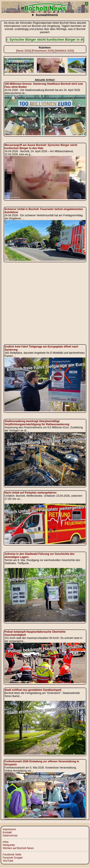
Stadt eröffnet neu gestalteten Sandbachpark (33, 690)
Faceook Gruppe (13, 858)
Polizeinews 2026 (43, 51)
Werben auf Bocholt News (18, 848)
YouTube (8, 861)
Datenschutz (10, 836)
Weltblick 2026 (64, 51)
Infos (6, 842)
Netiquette (9, 845)
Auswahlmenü (47, 15)
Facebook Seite (12, 855)
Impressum (9, 829)
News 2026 (24, 51)
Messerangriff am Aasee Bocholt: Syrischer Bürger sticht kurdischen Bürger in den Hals (41, 147)
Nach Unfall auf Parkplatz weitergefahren (30, 493)
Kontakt (7, 832)
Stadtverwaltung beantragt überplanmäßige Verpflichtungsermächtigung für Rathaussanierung (37, 423)
